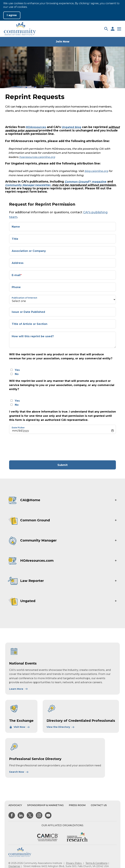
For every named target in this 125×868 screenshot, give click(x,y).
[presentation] (38, 447)
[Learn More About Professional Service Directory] (19, 772)
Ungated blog (74, 127)
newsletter (29, 185)
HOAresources (37, 127)
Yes (17, 370)
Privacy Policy (74, 863)
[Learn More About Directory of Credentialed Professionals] (61, 727)
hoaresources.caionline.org (37, 157)
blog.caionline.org (96, 171)
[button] (106, 29)
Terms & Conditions (96, 863)
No (17, 374)
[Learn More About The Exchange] (19, 727)
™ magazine (86, 181)
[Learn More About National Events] (18, 689)
